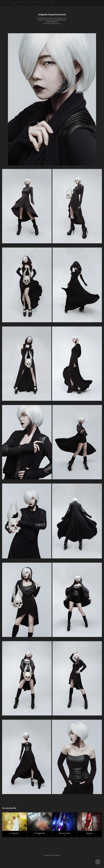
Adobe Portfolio (56, 855)
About (14, 4)
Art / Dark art (43, 2)
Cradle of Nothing (8, 2)
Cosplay (52, 2)
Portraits (34, 2)
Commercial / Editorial (23, 2)
